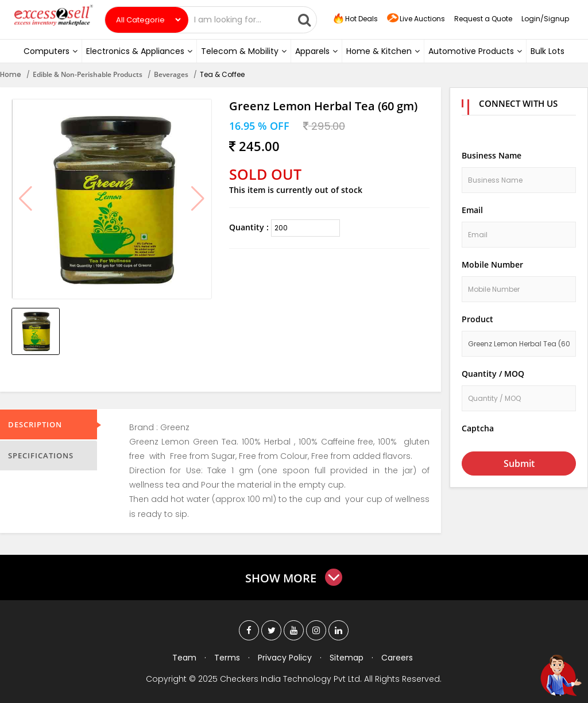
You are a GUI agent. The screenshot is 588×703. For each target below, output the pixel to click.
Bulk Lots (548, 51)
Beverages (171, 74)
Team (184, 658)
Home (11, 74)
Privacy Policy (285, 658)
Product (477, 319)
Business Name (492, 155)
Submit (519, 463)
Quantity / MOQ (493, 374)
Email (472, 210)
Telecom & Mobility (244, 51)
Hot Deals (355, 19)
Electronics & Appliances (139, 51)
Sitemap (347, 658)
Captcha (478, 428)
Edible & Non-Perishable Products (88, 74)
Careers (397, 658)
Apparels (316, 51)
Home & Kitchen (383, 51)
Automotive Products (475, 51)
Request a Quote (483, 19)
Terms (227, 658)
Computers (51, 51)
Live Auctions (416, 19)
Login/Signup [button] (545, 19)
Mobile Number (492, 264)
